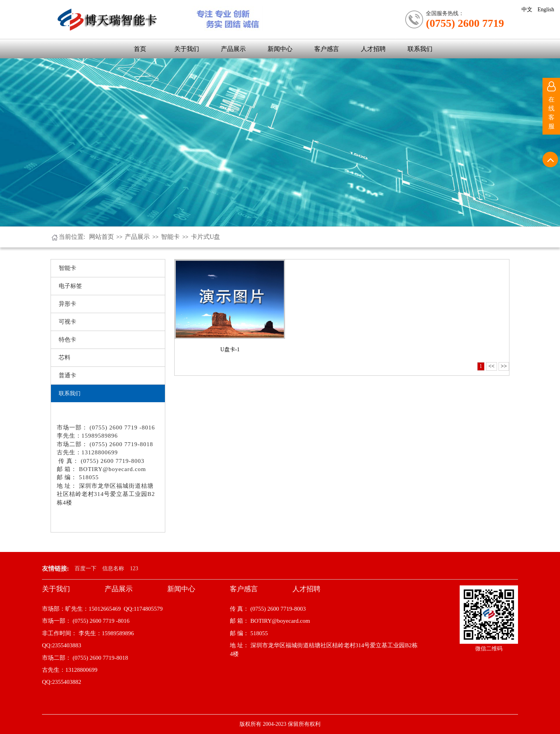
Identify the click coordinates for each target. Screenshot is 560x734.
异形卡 (67, 304)
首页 (140, 49)
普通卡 (67, 375)
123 (134, 568)
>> (504, 366)
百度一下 (86, 568)
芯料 (65, 357)
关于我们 (187, 49)
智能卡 (170, 237)
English (546, 10)
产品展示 (233, 49)
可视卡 (67, 322)
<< (492, 366)
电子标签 (70, 286)
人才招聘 (373, 49)
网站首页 (101, 237)
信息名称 (113, 568)
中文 (527, 10)
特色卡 (67, 340)
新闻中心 (280, 49)
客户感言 (327, 49)
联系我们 (420, 49)
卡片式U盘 (206, 237)
